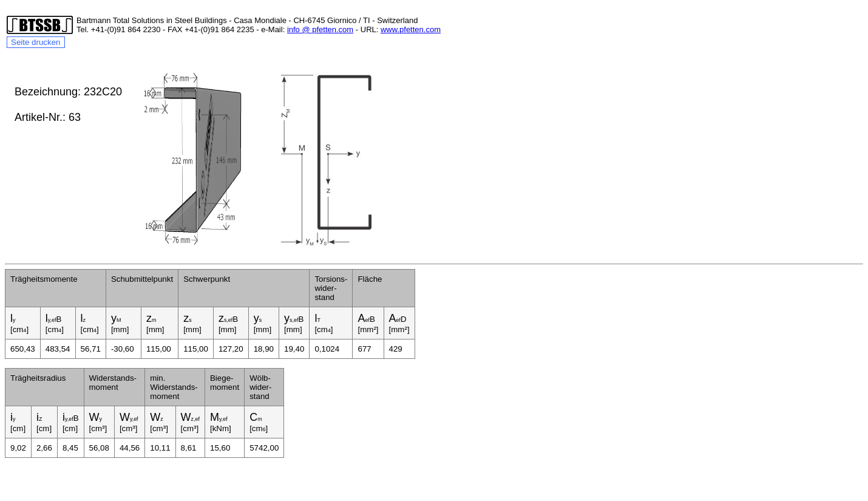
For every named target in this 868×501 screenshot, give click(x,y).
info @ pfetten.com (320, 29)
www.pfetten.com (411, 29)
